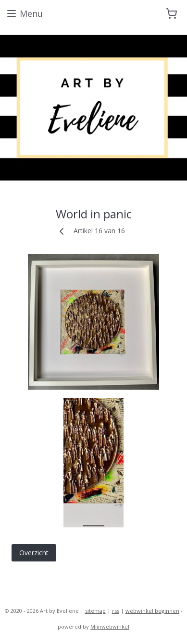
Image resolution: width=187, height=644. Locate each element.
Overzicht (34, 553)
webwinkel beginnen (152, 611)
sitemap (95, 611)
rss (116, 611)
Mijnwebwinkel (110, 626)
